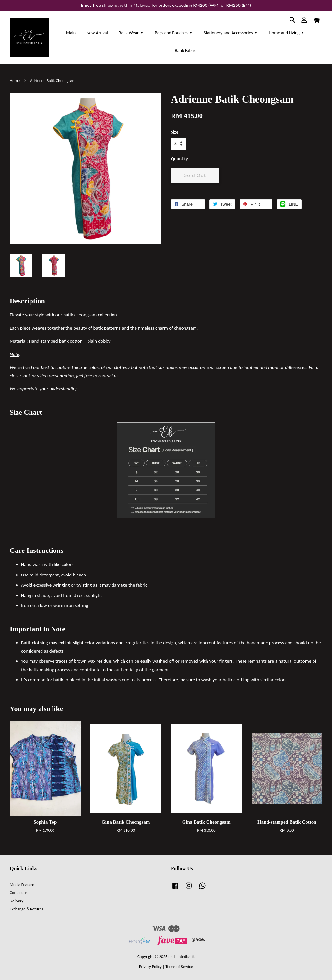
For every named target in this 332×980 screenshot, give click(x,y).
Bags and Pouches (174, 33)
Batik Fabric (185, 50)
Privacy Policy (150, 967)
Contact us (19, 893)
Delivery (17, 901)
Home (15, 81)
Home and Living (287, 33)
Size (175, 132)
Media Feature (22, 884)
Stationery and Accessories (231, 33)
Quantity (179, 159)
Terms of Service (179, 967)
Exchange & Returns (26, 909)
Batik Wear (131, 33)
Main (71, 33)
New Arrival (97, 33)
